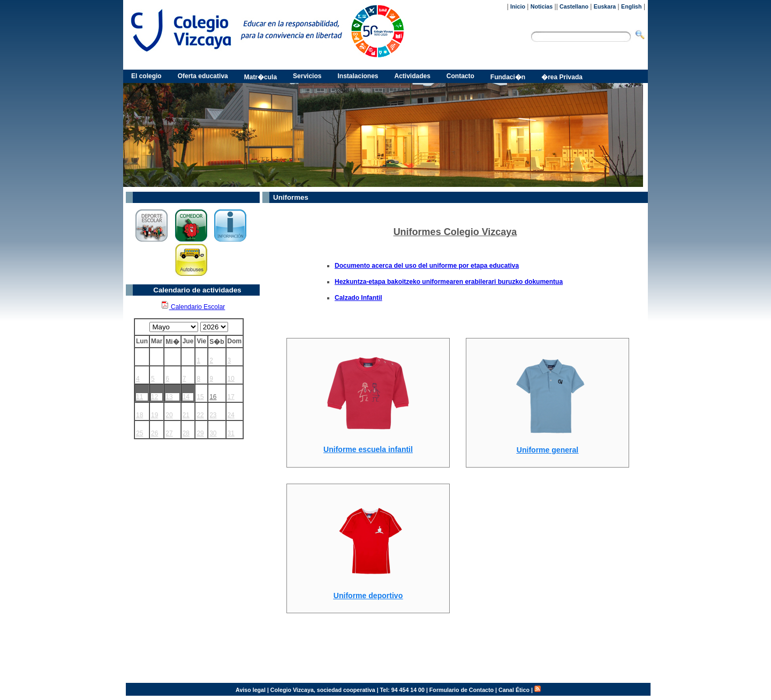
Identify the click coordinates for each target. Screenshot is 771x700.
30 (213, 433)
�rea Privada (562, 77)
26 (154, 433)
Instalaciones (358, 76)
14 (186, 397)
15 (200, 397)
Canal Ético (514, 690)
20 (169, 415)
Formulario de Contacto (462, 690)
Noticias (542, 6)
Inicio (518, 6)
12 (154, 397)
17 (231, 397)
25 (139, 433)
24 (231, 415)
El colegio (146, 76)
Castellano (574, 6)
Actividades (413, 76)
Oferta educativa (203, 76)
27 (169, 433)
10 (231, 379)
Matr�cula (260, 77)
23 (213, 415)
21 (186, 415)
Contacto (460, 76)
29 (200, 433)
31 (231, 433)
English (631, 6)
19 (154, 415)
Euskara (605, 6)
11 (139, 397)
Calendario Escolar (193, 307)
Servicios (307, 76)
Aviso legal (251, 690)
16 (213, 397)
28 (186, 433)
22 (200, 415)
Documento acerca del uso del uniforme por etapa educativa (427, 266)
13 (169, 397)
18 (139, 415)
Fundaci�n (508, 77)
